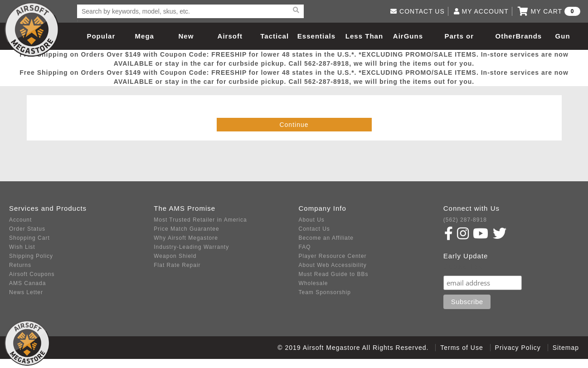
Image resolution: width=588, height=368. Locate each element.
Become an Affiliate (326, 238)
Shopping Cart (29, 238)
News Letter (26, 292)
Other (505, 36)
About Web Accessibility (333, 265)
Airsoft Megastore (32, 29)
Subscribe (463, 267)
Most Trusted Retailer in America (200, 220)
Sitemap (566, 348)
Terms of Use (462, 348)
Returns (20, 265)
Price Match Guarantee (186, 229)
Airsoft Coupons (32, 274)
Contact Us (314, 229)
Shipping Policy (31, 256)
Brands (529, 36)
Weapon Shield (175, 256)
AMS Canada (27, 283)
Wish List (22, 247)
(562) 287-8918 (465, 220)
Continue (294, 125)
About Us (312, 220)
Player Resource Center (333, 256)
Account (20, 220)
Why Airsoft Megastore (186, 238)
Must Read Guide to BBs (334, 274)
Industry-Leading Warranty (191, 247)
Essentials (316, 36)
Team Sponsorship (325, 292)
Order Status (27, 229)
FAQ (305, 247)
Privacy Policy (518, 348)
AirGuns (408, 36)
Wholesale (313, 283)
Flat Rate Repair (177, 265)
